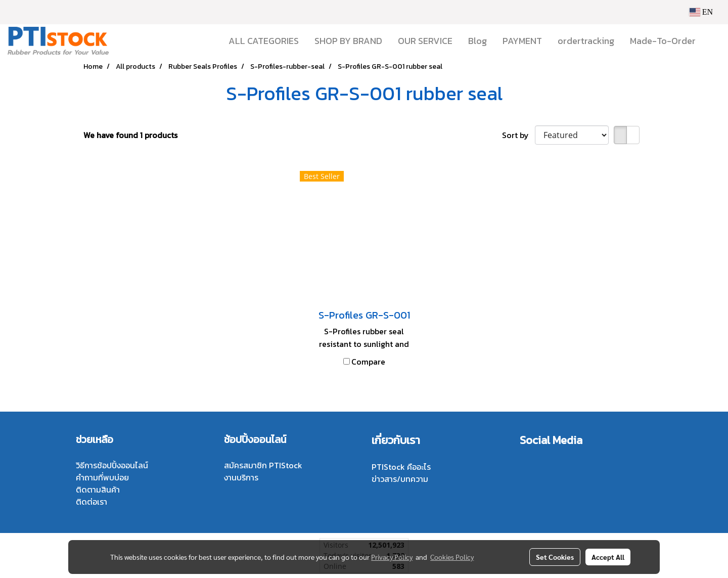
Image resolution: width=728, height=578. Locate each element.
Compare (368, 362)
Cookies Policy (452, 557)
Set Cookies (555, 557)
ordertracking (586, 41)
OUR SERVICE (425, 41)
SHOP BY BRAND (348, 41)
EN (701, 12)
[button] (712, 41)
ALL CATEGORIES (264, 41)
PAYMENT (522, 41)
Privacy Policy (392, 557)
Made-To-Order (663, 41)
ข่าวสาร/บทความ (400, 479)
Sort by (518, 135)
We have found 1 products (130, 135)
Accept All (608, 557)
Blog (477, 41)
